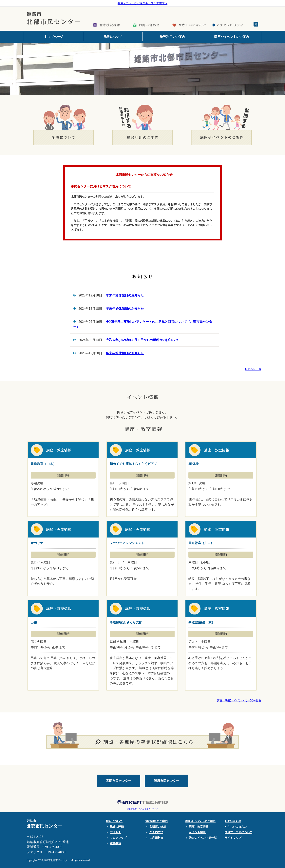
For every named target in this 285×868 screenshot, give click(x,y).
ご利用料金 (156, 838)
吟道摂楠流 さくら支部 (142, 645)
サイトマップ (233, 838)
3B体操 (221, 479)
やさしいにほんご (236, 827)
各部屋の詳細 (158, 827)
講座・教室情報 (199, 827)
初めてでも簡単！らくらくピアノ (142, 479)
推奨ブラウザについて (238, 832)
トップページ (54, 37)
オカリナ (63, 558)
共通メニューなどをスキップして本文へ (142, 3)
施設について (113, 37)
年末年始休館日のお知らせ (125, 295)
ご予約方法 (156, 832)
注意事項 (115, 843)
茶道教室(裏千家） (221, 645)
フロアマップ (118, 838)
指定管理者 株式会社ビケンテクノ (142, 809)
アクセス (115, 832)
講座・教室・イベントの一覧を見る (239, 700)
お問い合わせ (233, 821)
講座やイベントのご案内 (232, 37)
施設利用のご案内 (172, 37)
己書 (63, 645)
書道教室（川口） (221, 558)
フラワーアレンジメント (142, 558)
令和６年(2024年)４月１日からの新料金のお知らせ (142, 340)
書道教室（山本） (63, 479)
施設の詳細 (117, 827)
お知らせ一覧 (253, 369)
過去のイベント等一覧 (203, 838)
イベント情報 (197, 832)
